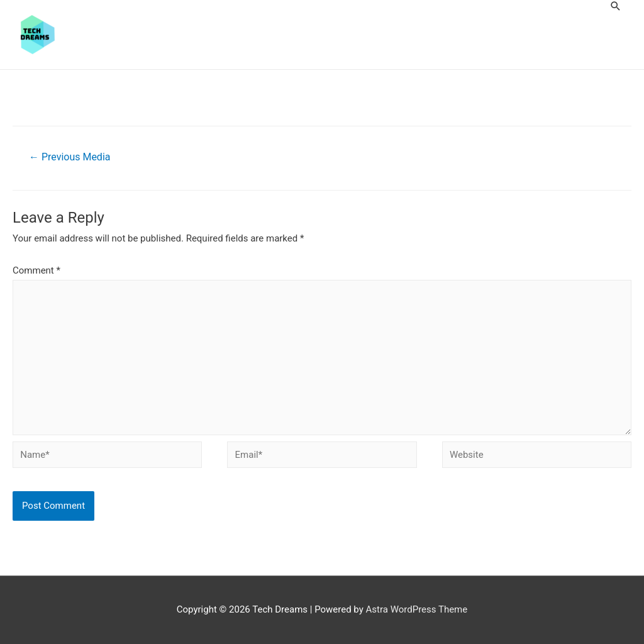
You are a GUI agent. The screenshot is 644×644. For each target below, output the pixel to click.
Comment (36, 270)
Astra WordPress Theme (417, 609)
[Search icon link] (616, 6)
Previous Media (69, 157)
